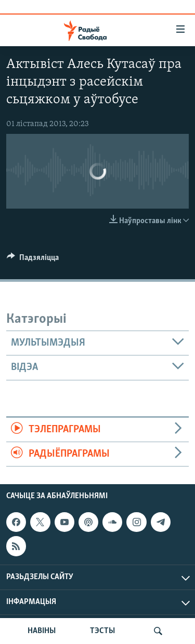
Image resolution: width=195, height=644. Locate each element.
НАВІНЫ (42, 631)
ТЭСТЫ (102, 631)
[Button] (33, 260)
